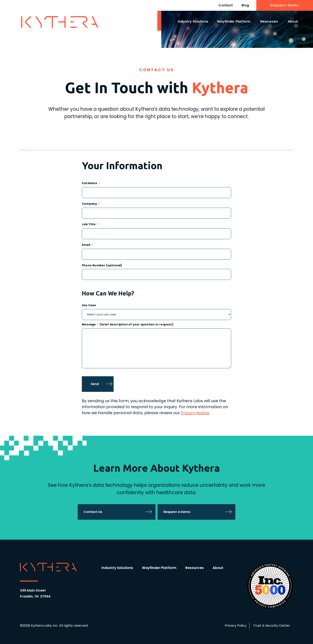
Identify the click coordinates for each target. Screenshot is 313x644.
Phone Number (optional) (102, 265)
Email (86, 245)
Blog (245, 5)
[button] (193, 22)
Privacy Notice (195, 413)
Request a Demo (177, 512)
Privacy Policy (236, 626)
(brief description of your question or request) (136, 325)
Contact (226, 5)
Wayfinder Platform (234, 21)
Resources (269, 21)
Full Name (90, 183)
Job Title (89, 225)
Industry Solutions (193, 21)
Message (89, 325)
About (293, 21)
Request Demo (285, 5)
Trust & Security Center (272, 626)
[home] (60, 22)
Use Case (89, 305)
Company (89, 204)
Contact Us (93, 512)
